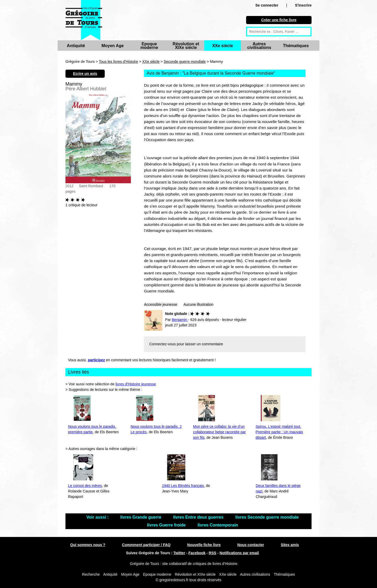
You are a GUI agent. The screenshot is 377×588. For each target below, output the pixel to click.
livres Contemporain (218, 525)
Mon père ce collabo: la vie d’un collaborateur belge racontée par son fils (219, 432)
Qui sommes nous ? (88, 545)
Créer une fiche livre (279, 20)
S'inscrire (303, 5)
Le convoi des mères (85, 486)
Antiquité (76, 46)
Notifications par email (239, 553)
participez (96, 360)
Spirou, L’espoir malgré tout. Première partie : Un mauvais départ (279, 432)
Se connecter (267, 5)
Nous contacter (251, 545)
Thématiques (296, 46)
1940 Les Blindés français (183, 486)
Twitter (179, 553)
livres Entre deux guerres (199, 517)
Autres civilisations (259, 46)
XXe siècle (222, 46)
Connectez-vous (162, 344)
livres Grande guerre (142, 517)
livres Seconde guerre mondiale (267, 517)
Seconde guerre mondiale (185, 62)
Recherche (91, 574)
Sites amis (290, 545)
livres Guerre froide (167, 525)
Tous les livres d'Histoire (119, 62)
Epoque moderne (149, 46)
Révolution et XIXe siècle (186, 46)
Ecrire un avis (85, 74)
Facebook (197, 553)
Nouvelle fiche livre (204, 545)
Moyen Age (113, 46)
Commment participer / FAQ (146, 545)
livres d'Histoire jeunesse (136, 384)
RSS (212, 553)
